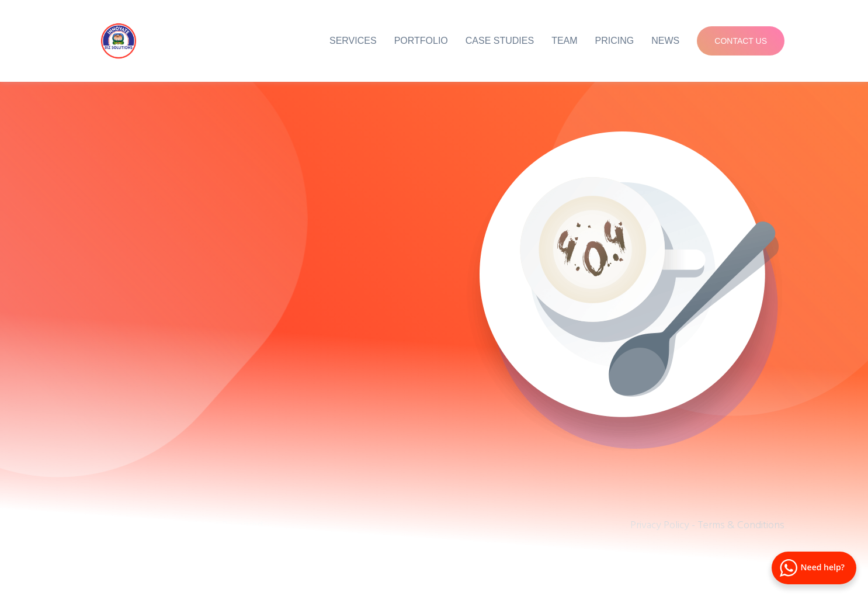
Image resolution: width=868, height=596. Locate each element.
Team (564, 41)
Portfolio (421, 41)
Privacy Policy (660, 524)
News (665, 41)
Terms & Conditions (741, 524)
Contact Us (741, 41)
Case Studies (500, 41)
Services (353, 41)
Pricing (615, 41)
